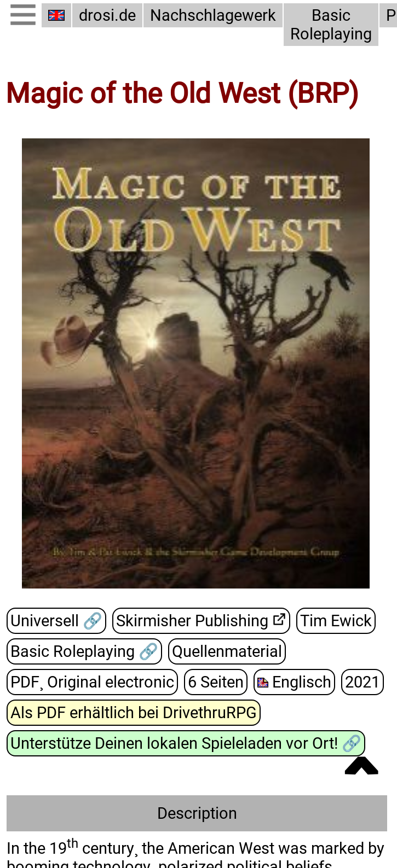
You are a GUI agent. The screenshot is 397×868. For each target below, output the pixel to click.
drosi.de (107, 15)
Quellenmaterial (227, 651)
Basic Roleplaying (331, 25)
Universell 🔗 (56, 621)
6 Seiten (216, 682)
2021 (363, 682)
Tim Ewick (336, 621)
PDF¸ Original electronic (92, 682)
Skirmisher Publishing (192, 621)
